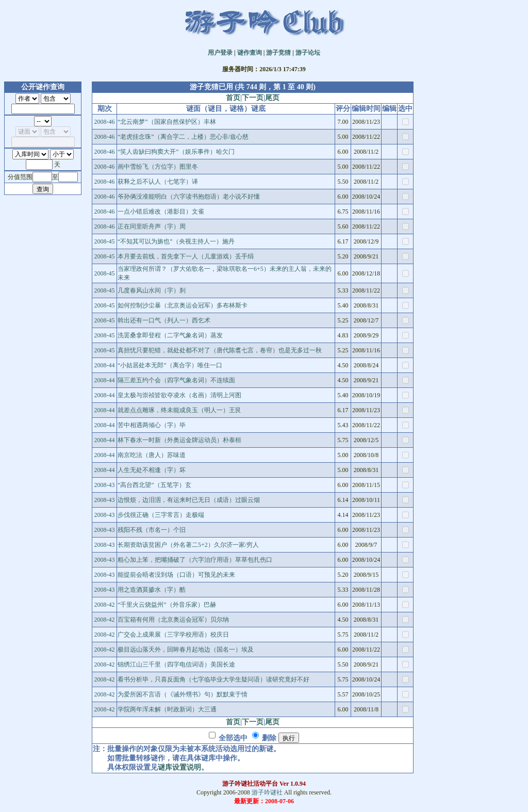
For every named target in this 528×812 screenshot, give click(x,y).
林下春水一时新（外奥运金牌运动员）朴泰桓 (179, 440)
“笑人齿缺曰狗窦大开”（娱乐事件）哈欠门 (176, 152)
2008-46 (105, 122)
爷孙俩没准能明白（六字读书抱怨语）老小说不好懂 (189, 197)
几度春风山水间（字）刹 (152, 290)
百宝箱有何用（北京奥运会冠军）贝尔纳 (173, 620)
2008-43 (105, 485)
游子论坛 (308, 53)
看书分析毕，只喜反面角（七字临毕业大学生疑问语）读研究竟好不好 (213, 679)
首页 (233, 98)
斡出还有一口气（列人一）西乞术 (164, 320)
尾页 (272, 98)
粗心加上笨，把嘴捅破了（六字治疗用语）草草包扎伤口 (195, 560)
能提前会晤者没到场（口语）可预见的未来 (176, 575)
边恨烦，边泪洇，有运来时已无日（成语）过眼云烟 (189, 500)
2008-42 (105, 605)
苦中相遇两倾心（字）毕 (152, 425)
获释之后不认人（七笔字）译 (158, 182)
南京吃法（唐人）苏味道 (152, 455)
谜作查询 (250, 53)
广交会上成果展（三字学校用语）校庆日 (173, 635)
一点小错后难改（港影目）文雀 (161, 212)
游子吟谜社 (267, 792)
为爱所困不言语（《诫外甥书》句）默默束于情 (183, 694)
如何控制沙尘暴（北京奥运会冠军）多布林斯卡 (183, 305)
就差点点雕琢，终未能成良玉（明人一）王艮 (179, 410)
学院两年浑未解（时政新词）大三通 (167, 709)
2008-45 (105, 241)
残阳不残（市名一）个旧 (152, 530)
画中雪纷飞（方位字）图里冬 (158, 167)
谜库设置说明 (179, 767)
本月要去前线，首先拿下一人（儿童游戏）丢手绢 (186, 256)
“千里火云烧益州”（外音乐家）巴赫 (167, 605)
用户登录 (220, 53)
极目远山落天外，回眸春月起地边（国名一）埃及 (186, 649)
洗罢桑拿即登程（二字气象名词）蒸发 (170, 335)
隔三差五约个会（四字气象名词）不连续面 (176, 380)
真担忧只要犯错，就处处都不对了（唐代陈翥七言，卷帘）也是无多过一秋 (220, 350)
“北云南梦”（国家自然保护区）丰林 (167, 122)
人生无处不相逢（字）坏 (152, 470)
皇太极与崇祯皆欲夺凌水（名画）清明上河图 (179, 395)
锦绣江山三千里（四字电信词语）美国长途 (176, 664)
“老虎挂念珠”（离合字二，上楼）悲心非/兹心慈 (183, 137)
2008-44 (105, 365)
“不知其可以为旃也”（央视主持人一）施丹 (176, 241)
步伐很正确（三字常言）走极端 (161, 515)
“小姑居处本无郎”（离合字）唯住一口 (170, 365)
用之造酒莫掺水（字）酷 (152, 590)
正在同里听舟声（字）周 (152, 226)
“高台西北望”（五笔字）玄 (154, 485)
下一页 (253, 98)
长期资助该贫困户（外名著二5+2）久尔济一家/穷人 (188, 545)
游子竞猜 (278, 53)
